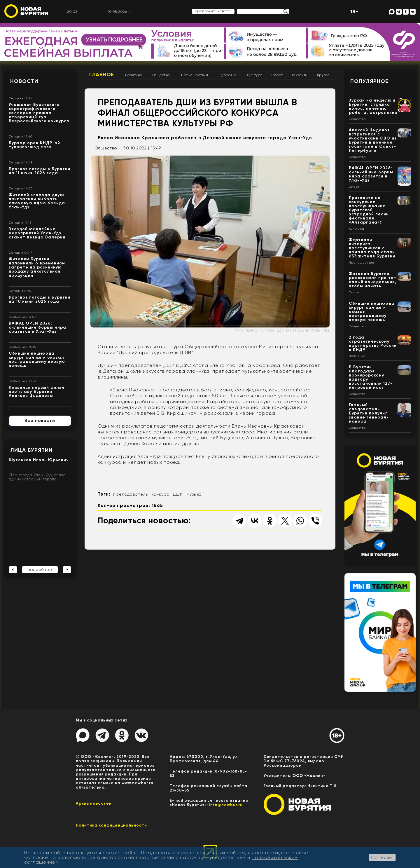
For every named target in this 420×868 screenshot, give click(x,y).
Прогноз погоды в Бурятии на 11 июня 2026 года (40, 171)
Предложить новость (213, 11)
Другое (323, 75)
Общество (161, 75)
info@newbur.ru (226, 805)
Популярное (369, 81)
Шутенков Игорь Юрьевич (39, 460)
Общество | (107, 148)
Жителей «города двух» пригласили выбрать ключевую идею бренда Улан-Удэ (37, 201)
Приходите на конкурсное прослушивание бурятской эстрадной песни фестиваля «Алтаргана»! (369, 210)
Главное (102, 74)
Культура (255, 75)
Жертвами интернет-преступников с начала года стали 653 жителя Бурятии (372, 248)
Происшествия (195, 75)
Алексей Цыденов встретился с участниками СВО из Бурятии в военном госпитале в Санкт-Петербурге (373, 140)
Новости (24, 81)
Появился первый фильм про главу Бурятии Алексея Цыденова (37, 392)
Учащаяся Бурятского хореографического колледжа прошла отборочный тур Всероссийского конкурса (39, 113)
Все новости (40, 421)
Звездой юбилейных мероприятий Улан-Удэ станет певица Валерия (37, 233)
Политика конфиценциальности (111, 825)
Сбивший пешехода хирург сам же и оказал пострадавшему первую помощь (37, 359)
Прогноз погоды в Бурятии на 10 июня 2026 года (40, 299)
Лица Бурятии (31, 450)
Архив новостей (94, 803)
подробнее (40, 569)
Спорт (277, 75)
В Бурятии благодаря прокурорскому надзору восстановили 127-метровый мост (371, 377)
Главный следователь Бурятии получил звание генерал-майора (369, 413)
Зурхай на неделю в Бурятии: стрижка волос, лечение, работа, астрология (373, 106)
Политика (134, 75)
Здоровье (228, 75)
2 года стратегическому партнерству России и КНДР (373, 343)
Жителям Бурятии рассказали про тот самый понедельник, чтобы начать (373, 280)
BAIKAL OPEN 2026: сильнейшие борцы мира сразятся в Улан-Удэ (37, 327)
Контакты (300, 75)
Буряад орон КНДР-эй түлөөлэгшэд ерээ (34, 145)
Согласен (382, 857)
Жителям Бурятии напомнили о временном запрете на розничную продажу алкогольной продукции (37, 267)
